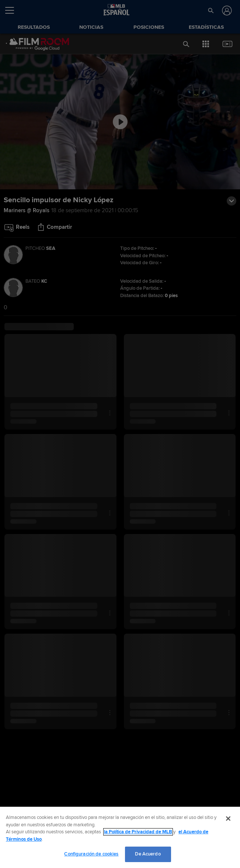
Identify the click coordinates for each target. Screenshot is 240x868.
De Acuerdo (148, 854)
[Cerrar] (228, 819)
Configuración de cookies (91, 854)
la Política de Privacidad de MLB (138, 832)
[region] (120, 837)
